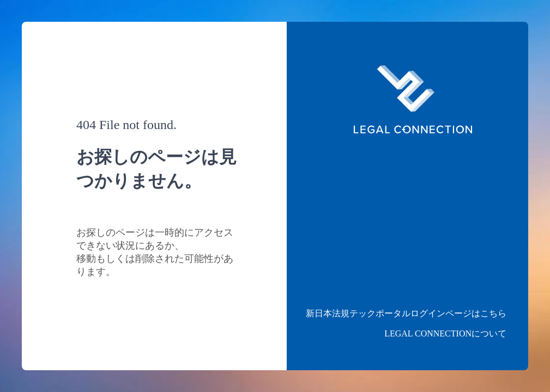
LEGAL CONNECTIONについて (445, 333)
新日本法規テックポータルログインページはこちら (406, 313)
